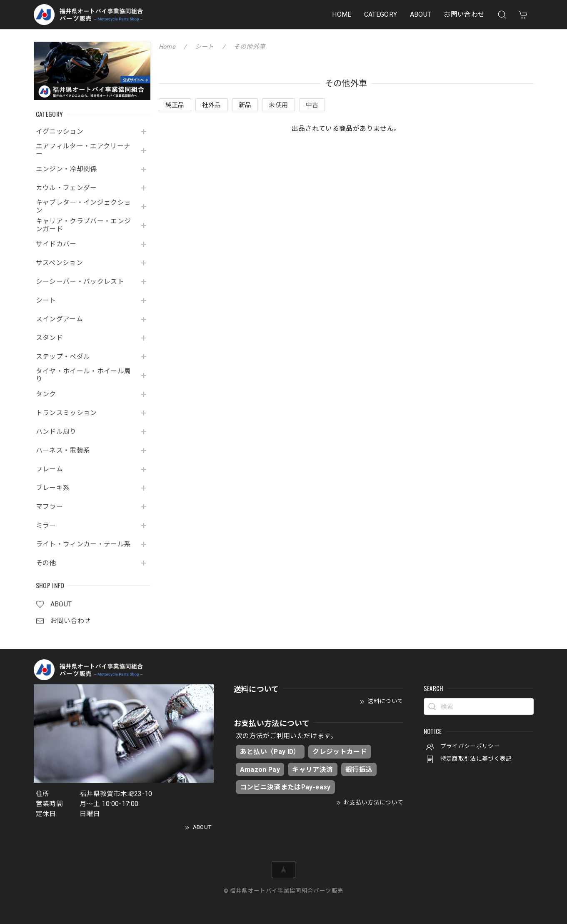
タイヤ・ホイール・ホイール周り (84, 375)
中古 (312, 105)
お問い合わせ (464, 14)
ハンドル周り (56, 432)
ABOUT (421, 14)
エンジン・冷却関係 (66, 169)
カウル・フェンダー (66, 188)
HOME (342, 14)
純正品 (175, 105)
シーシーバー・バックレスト (80, 282)
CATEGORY (381, 14)
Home (167, 47)
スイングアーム (60, 319)
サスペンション (60, 263)
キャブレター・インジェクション (84, 207)
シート (46, 300)
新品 (245, 105)
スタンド (49, 338)
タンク (46, 394)
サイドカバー (56, 244)
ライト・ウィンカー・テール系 (84, 544)
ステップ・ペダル (63, 357)
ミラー (46, 526)
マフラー (49, 507)
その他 (46, 563)
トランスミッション (66, 413)
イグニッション (60, 132)
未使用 (278, 105)
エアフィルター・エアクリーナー (83, 150)
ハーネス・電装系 (63, 451)
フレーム (49, 469)
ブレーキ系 (53, 488)
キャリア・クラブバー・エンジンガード (84, 225)
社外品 (212, 105)
